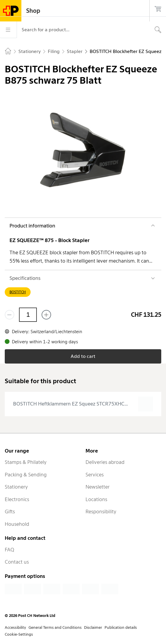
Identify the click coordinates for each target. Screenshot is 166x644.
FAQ (10, 550)
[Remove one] (10, 315)
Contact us (17, 562)
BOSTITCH (18, 292)
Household (17, 524)
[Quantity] (28, 315)
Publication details (121, 627)
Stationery (16, 487)
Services (95, 475)
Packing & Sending (26, 475)
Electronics (17, 499)
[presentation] (83, 404)
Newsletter (98, 487)
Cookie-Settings (19, 634)
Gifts (10, 512)
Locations (96, 499)
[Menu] (8, 30)
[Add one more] (46, 315)
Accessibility (15, 627)
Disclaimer (93, 627)
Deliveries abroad (105, 462)
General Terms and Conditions (55, 627)
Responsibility (101, 512)
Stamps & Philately (26, 462)
